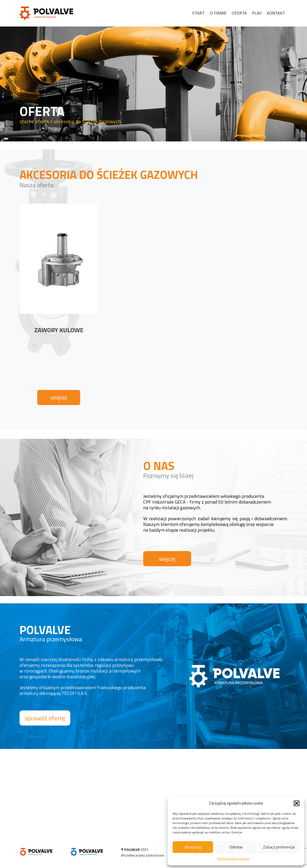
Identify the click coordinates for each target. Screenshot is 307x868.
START (24, 793)
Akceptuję (193, 847)
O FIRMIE (26, 802)
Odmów (236, 847)
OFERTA (25, 811)
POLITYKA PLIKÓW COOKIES (92, 811)
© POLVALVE (130, 850)
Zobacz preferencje (279, 847)
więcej (59, 397)
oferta (42, 121)
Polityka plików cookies (233, 859)
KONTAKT (79, 802)
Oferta (239, 13)
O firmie (218, 13)
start (25, 121)
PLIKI (75, 793)
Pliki (257, 13)
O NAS (159, 466)
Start (198, 13)
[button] (297, 803)
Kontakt (276, 13)
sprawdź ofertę (45, 718)
